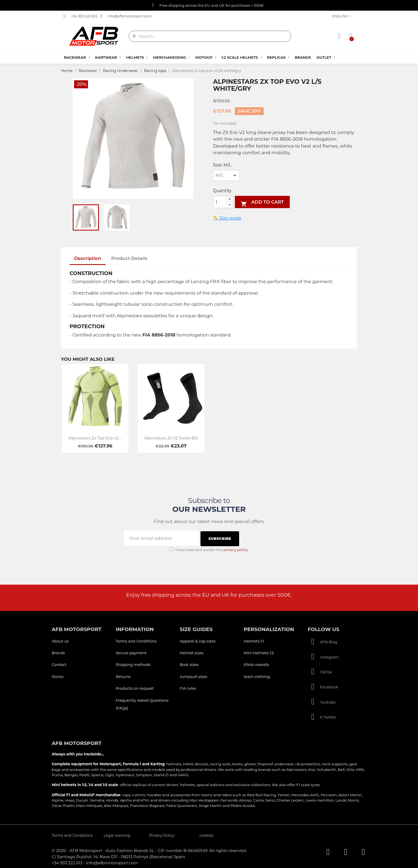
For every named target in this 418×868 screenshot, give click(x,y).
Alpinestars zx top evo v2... (95, 438)
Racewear (77, 57)
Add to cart (262, 203)
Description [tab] (88, 258)
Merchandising (171, 57)
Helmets (137, 57)
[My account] (339, 36)
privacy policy (236, 549)
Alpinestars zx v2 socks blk (171, 438)
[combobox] (211, 36)
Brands (303, 57)
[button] (350, 36)
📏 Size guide (227, 218)
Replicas (278, 57)
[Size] (226, 175)
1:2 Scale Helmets (242, 57)
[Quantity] (220, 202)
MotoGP (206, 57)
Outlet (326, 57)
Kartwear (108, 57)
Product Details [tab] (129, 258)
